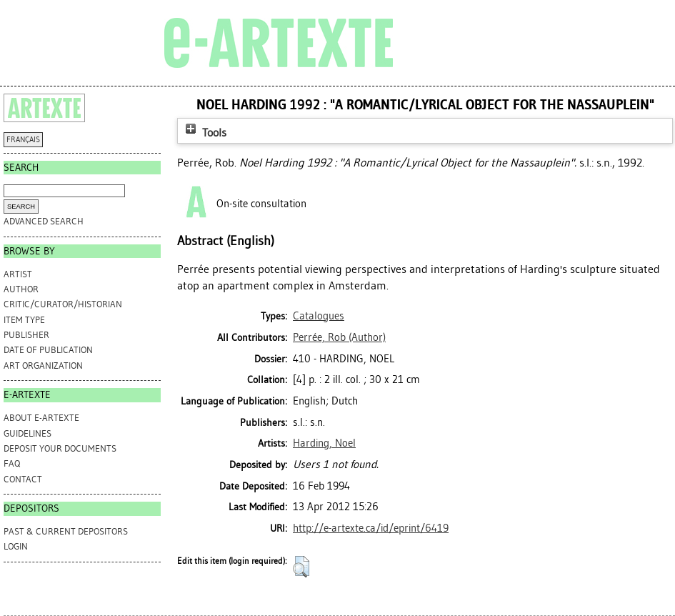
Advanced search (44, 221)
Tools (204, 133)
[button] (301, 567)
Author (21, 289)
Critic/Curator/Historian (63, 304)
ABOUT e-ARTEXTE (41, 418)
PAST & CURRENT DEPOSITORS (66, 531)
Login (16, 546)
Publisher (26, 335)
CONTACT (23, 479)
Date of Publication (48, 350)
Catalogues (319, 316)
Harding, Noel (324, 443)
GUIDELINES (27, 433)
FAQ (12, 463)
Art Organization (43, 366)
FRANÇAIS (23, 140)
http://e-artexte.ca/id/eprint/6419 (371, 528)
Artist (18, 274)
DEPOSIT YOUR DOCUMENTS (60, 448)
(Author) (339, 337)
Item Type (24, 320)
